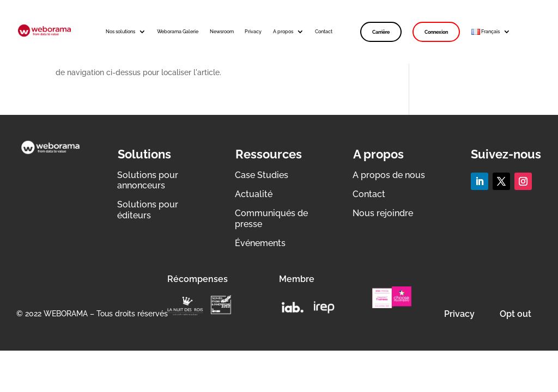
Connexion (436, 32)
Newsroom (222, 31)
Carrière (381, 32)
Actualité (254, 194)
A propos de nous (389, 175)
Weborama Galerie (178, 31)
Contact (324, 31)
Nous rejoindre (383, 213)
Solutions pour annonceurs (148, 180)
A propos (283, 31)
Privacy (253, 31)
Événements (260, 243)
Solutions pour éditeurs (148, 210)
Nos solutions (120, 31)
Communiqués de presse (271, 218)
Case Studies (262, 175)
